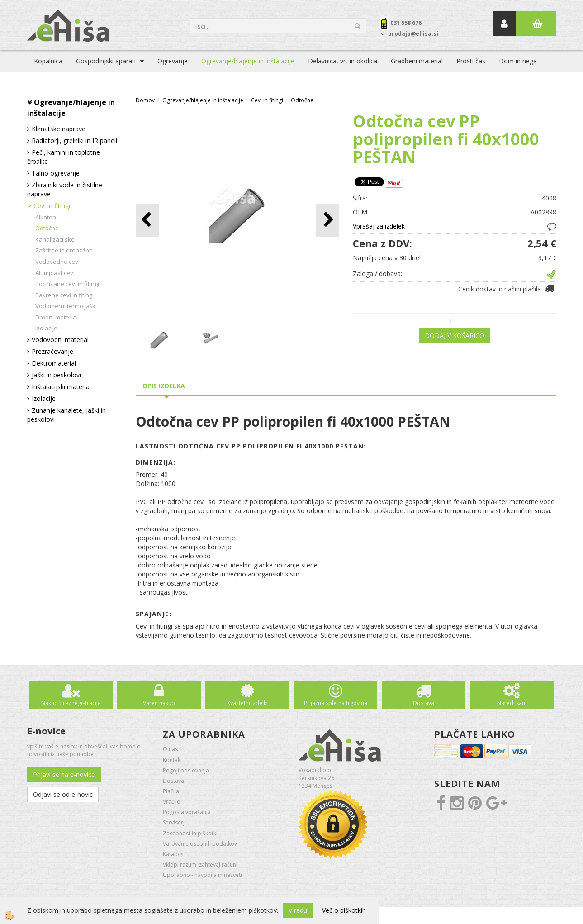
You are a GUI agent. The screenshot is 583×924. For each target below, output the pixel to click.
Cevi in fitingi (52, 206)
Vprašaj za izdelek (379, 226)
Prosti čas (471, 61)
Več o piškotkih (344, 910)
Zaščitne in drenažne (64, 250)
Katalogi (173, 854)
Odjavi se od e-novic (63, 794)
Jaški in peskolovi (56, 375)
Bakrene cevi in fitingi (64, 295)
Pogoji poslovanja (186, 770)
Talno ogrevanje (56, 173)
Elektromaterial (54, 363)
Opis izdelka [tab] (164, 386)
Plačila (171, 791)
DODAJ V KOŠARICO (455, 336)
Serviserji (174, 822)
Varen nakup (159, 703)
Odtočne (47, 228)
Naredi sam (512, 703)
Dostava (424, 703)
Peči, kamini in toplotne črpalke (64, 157)
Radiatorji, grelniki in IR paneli (74, 141)
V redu (298, 910)
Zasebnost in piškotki (190, 833)
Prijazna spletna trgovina (336, 703)
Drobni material (57, 317)
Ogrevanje (173, 61)
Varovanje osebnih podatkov (200, 844)
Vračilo (172, 802)
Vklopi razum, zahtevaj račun (199, 864)
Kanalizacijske (55, 239)
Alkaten (46, 217)
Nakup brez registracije (71, 703)
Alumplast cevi (55, 273)
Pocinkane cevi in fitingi (67, 284)
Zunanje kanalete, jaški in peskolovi (66, 415)
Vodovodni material (60, 340)
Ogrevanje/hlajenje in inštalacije (248, 61)
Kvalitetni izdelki (247, 703)
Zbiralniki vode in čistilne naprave (65, 189)
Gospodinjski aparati (106, 61)
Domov (145, 100)
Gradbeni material (417, 61)
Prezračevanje (52, 351)
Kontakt (173, 760)
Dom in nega (518, 61)
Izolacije (46, 328)
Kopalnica (48, 61)
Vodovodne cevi (57, 262)
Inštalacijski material (61, 387)
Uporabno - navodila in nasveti (202, 875)
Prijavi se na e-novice (64, 774)
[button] (328, 220)
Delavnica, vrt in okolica (343, 61)
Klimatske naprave (59, 129)
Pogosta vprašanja (187, 812)
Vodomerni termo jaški (66, 306)
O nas (170, 749)
